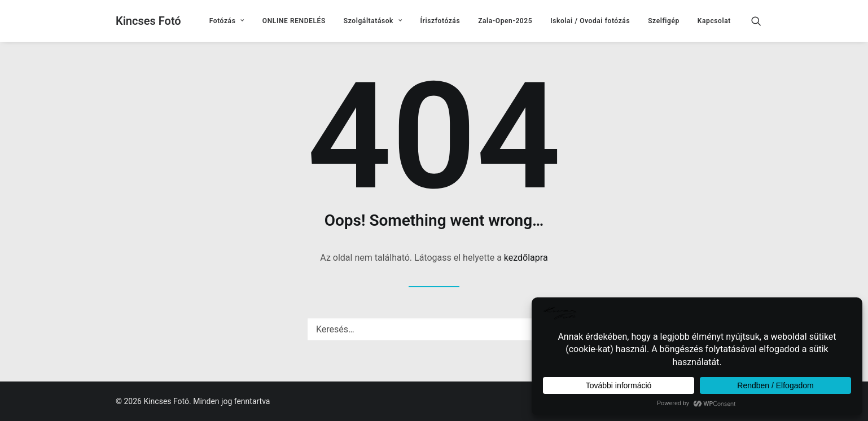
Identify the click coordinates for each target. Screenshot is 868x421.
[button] (761, 21)
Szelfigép (664, 21)
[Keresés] (434, 329)
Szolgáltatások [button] (373, 21)
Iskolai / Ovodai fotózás (590, 21)
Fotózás (227, 21)
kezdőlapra (526, 258)
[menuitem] (227, 21)
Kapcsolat (714, 21)
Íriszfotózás (440, 21)
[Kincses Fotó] (148, 21)
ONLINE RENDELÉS (294, 21)
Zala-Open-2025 (505, 21)
